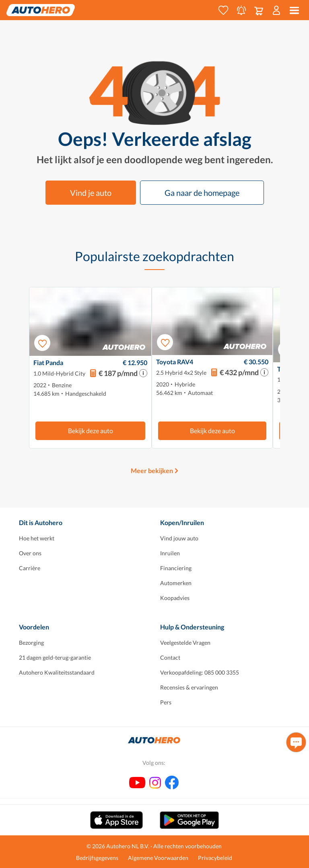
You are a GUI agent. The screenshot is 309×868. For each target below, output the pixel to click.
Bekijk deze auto (91, 431)
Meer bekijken (152, 470)
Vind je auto (91, 193)
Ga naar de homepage (202, 193)
